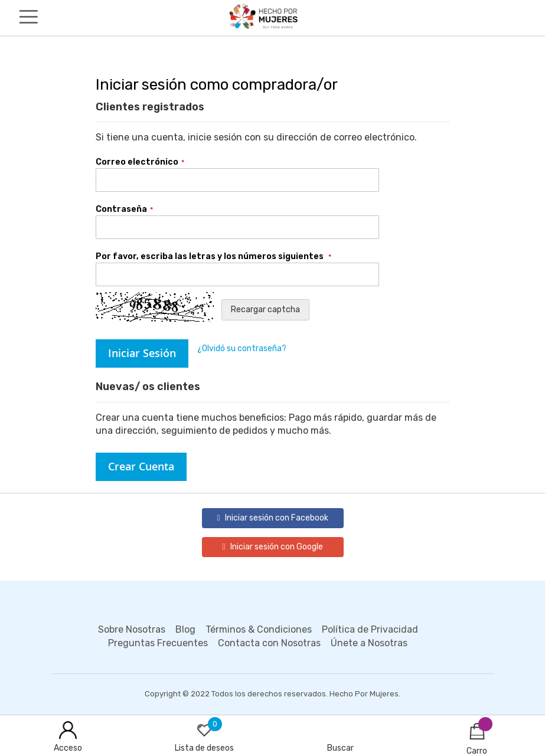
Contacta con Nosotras (269, 643)
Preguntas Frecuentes (158, 643)
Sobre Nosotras (132, 629)
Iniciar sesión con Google (272, 547)
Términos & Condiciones (259, 629)
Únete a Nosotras (369, 643)
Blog (185, 629)
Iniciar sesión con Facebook (272, 518)
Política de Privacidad (370, 629)
